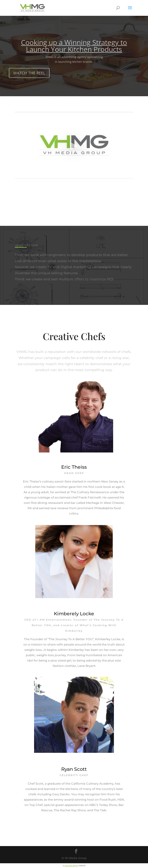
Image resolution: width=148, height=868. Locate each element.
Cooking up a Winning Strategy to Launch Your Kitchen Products (74, 49)
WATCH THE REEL (29, 76)
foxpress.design (71, 865)
